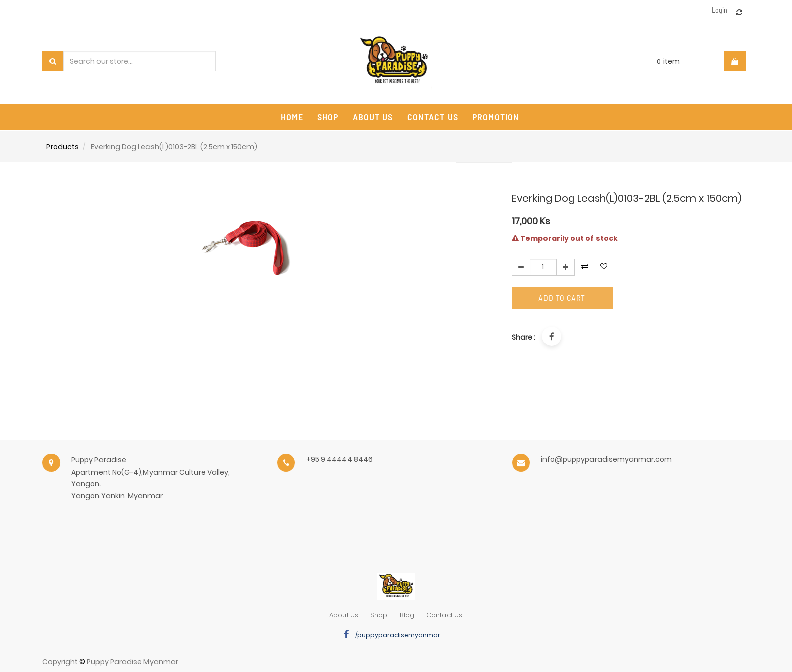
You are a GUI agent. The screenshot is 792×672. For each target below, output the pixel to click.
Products (63, 147)
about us (344, 615)
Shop (379, 615)
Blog (407, 615)
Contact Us (444, 615)
